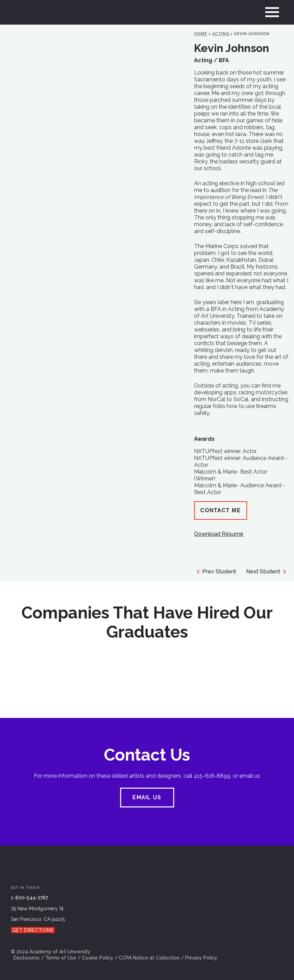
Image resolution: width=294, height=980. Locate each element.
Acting (221, 34)
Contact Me (220, 510)
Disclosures (27, 958)
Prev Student (215, 572)
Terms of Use (61, 958)
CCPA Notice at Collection (149, 958)
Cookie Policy (98, 958)
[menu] (272, 12)
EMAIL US (147, 797)
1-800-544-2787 (30, 898)
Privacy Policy (201, 958)
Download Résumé (219, 534)
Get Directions (33, 930)
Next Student (267, 572)
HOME (201, 34)
